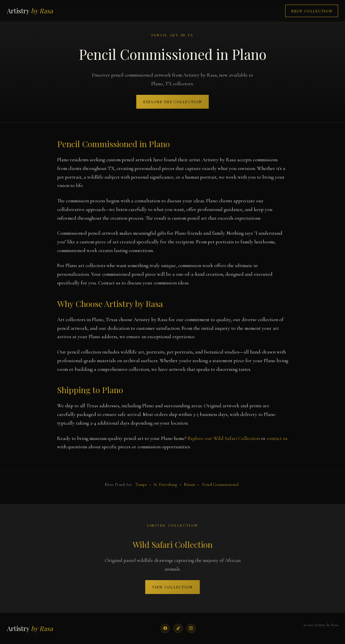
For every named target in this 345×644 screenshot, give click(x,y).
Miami (190, 485)
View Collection (172, 587)
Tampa (141, 485)
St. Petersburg (165, 485)
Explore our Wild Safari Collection (224, 438)
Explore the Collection (172, 102)
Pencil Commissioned (220, 485)
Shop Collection (312, 11)
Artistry (30, 11)
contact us (277, 438)
